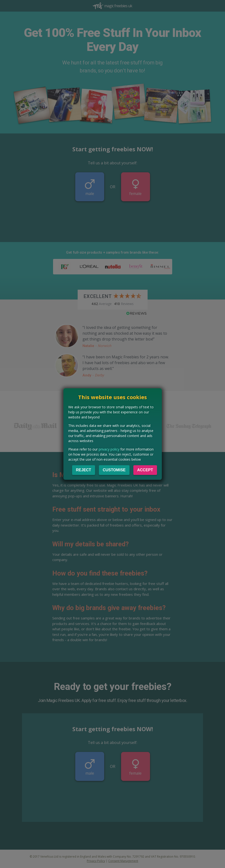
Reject (84, 470)
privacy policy (109, 449)
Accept (145, 470)
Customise (114, 470)
